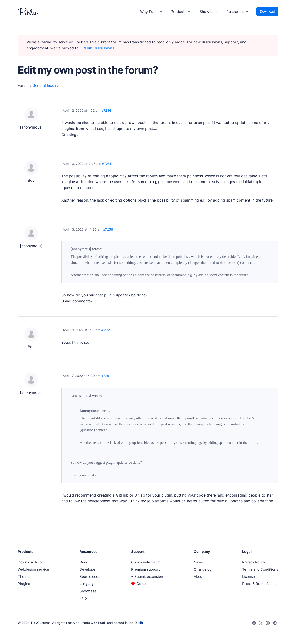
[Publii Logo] (28, 12)
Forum (23, 85)
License (248, 576)
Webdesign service (33, 569)
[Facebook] (254, 623)
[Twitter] (261, 623)
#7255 (107, 164)
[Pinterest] (275, 623)
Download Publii (31, 562)
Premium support (145, 569)
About (199, 576)
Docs (84, 562)
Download (267, 11)
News (198, 562)
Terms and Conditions (260, 569)
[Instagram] (268, 623)
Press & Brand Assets (260, 584)
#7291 (106, 376)
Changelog (203, 569)
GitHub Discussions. (97, 48)
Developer (88, 569)
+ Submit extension (147, 576)
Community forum (146, 562)
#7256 (108, 229)
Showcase (208, 12)
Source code (90, 576)
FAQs (84, 598)
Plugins (24, 584)
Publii (102, 623)
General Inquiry (46, 85)
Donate (143, 584)
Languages (88, 584)
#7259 (106, 330)
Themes (25, 576)
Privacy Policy (254, 562)
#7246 (106, 110)
